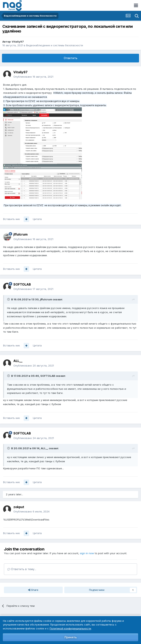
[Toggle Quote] (9, 299)
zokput (19, 507)
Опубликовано (33, 77)
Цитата (37, 219)
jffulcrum (20, 234)
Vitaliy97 (18, 42)
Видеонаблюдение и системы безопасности (55, 45)
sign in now (87, 553)
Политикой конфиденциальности (70, 628)
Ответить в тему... (22, 569)
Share (33, 590)
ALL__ (18, 361)
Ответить (70, 58)
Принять (71, 637)
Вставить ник (12, 219)
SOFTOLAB (22, 284)
